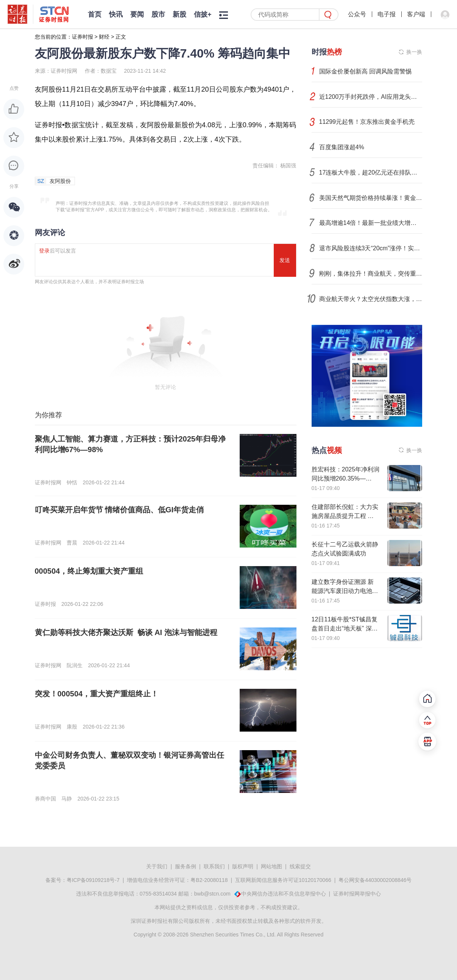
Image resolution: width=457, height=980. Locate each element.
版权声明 (243, 866)
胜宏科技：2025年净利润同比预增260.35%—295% (346, 478)
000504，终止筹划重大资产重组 (89, 571)
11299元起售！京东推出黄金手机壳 (367, 122)
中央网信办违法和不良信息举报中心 (284, 894)
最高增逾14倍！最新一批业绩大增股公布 (371, 223)
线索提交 (300, 866)
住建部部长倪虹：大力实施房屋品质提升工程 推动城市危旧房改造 (345, 516)
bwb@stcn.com (212, 894)
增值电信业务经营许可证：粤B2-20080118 (177, 880)
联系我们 (214, 866)
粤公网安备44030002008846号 (375, 880)
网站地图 (271, 866)
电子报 (387, 14)
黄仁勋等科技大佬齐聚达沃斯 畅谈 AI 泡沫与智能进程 (126, 632)
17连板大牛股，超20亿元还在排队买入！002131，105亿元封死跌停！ (371, 172)
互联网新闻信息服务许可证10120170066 (283, 880)
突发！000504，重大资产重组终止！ (97, 694)
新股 (179, 14)
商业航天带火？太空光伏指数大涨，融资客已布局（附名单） (371, 299)
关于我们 (157, 866)
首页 (95, 14)
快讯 (116, 14)
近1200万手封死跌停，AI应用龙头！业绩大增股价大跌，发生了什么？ (371, 97)
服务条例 (186, 866)
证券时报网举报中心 (357, 894)
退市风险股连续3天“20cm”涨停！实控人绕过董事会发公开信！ (371, 248)
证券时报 (83, 37)
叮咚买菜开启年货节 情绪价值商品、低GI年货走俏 (119, 510)
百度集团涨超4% (342, 147)
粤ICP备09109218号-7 (93, 880)
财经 (104, 37)
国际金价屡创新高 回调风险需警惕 (365, 71)
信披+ (203, 14)
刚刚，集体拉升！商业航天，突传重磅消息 (371, 274)
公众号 (357, 14)
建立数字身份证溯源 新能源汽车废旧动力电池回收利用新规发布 (345, 591)
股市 (158, 14)
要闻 (137, 14)
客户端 (416, 14)
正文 (121, 37)
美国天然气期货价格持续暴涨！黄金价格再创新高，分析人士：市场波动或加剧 (371, 198)
